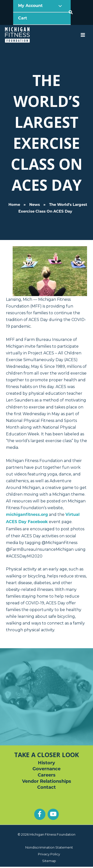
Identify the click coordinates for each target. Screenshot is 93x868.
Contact (46, 788)
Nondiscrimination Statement (49, 847)
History (46, 763)
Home (14, 205)
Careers (47, 775)
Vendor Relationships (47, 782)
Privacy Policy (49, 854)
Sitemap (49, 861)
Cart (23, 18)
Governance (46, 769)
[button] (71, 12)
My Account (31, 6)
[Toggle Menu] (59, 6)
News (35, 205)
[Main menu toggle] (83, 35)
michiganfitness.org (27, 515)
